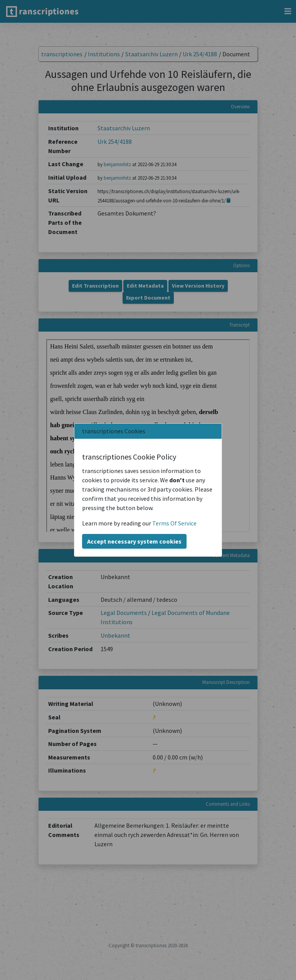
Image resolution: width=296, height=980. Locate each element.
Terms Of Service (174, 523)
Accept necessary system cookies (134, 541)
